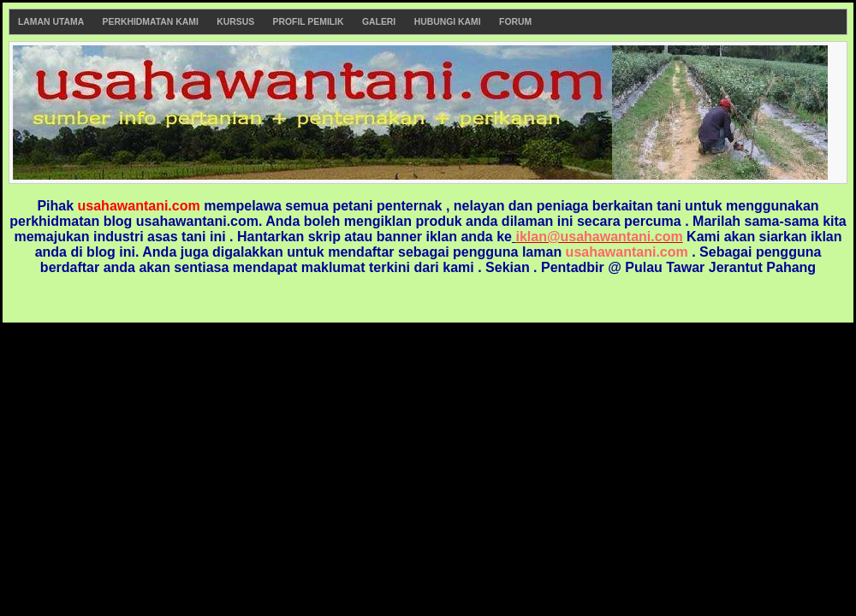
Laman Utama (51, 22)
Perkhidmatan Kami (151, 22)
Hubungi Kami (448, 22)
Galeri (379, 22)
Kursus (235, 22)
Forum (515, 22)
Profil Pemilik (309, 22)
